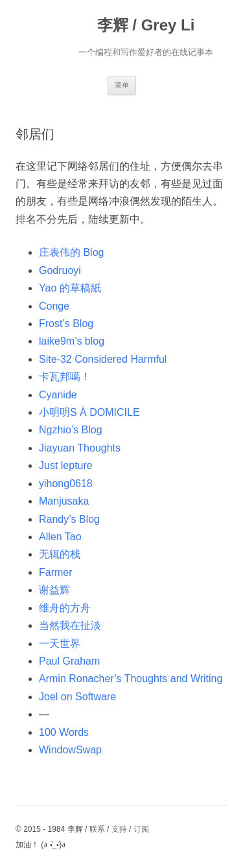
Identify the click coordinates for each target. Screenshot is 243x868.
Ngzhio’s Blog (71, 430)
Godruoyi (60, 270)
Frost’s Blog (66, 324)
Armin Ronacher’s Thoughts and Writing (131, 679)
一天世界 (60, 644)
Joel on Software (77, 697)
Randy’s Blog (69, 519)
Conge (54, 306)
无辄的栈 (60, 554)
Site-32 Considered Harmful (103, 359)
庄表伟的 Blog (71, 252)
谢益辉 (54, 590)
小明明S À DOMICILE (89, 412)
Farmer (56, 572)
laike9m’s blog (72, 341)
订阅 (141, 829)
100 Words (64, 732)
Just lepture (66, 465)
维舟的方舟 (65, 608)
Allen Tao (60, 537)
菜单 (122, 85)
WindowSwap (70, 750)
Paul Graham (69, 661)
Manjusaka (64, 501)
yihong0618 (66, 484)
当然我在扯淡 (70, 625)
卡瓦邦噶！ (65, 377)
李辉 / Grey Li (146, 25)
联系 (97, 829)
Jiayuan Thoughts (80, 448)
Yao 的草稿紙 (70, 288)
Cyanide (58, 395)
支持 (119, 829)
